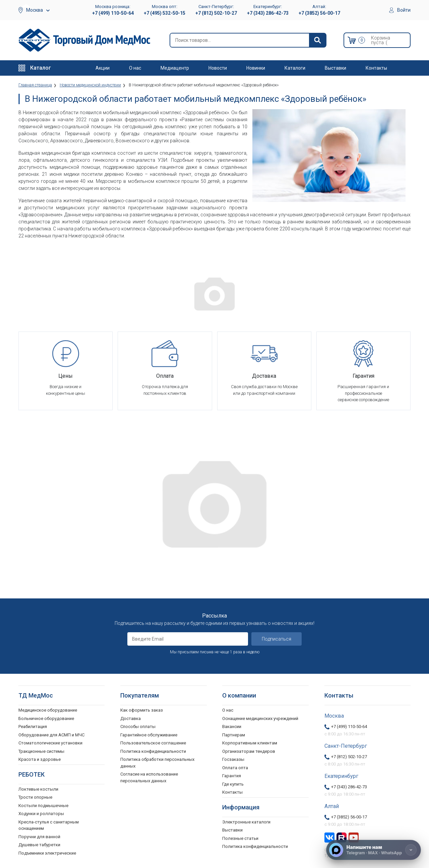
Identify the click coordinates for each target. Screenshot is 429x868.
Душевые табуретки (39, 845)
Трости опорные (35, 797)
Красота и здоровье (40, 759)
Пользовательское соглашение (153, 743)
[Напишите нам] (374, 850)
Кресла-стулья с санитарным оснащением (49, 825)
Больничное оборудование (46, 718)
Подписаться (277, 639)
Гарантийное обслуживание (149, 735)
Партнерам (234, 735)
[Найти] (317, 40)
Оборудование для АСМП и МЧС (51, 735)
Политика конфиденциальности (153, 751)
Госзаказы (233, 759)
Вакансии (232, 727)
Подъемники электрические (47, 853)
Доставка (131, 718)
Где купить (233, 784)
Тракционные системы (41, 751)
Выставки (335, 68)
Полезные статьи (240, 838)
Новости (218, 68)
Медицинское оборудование (48, 710)
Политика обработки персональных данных (157, 763)
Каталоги (295, 68)
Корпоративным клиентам (250, 743)
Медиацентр (175, 68)
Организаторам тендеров (249, 751)
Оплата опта (235, 768)
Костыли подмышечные (43, 806)
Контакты (376, 68)
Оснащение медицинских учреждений (260, 718)
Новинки (256, 68)
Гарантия (232, 776)
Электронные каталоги (246, 822)
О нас (135, 68)
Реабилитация (33, 727)
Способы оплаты (138, 727)
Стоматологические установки (50, 743)
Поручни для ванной (39, 837)
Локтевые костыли (38, 789)
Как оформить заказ (142, 710)
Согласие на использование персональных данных (149, 777)
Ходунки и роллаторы (41, 814)
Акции (103, 68)
